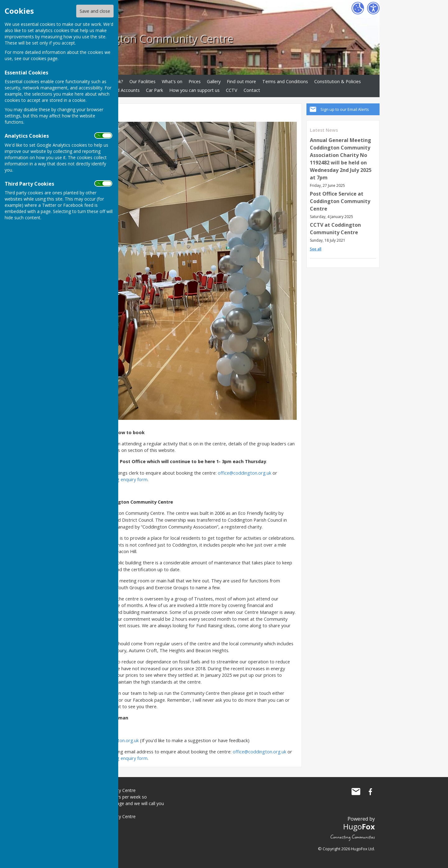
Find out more (241, 81)
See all (316, 249)
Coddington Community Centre (156, 38)
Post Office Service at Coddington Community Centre (340, 201)
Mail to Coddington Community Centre (356, 792)
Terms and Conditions (285, 81)
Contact (252, 90)
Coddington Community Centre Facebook (370, 792)
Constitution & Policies (338, 81)
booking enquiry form (125, 479)
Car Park (154, 90)
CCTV (232, 90)
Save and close (95, 11)
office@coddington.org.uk (245, 473)
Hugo (359, 826)
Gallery (214, 81)
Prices (195, 81)
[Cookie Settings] (358, 8)
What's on (172, 81)
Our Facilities (142, 81)
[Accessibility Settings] (373, 8)
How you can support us (194, 90)
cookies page (44, 58)
